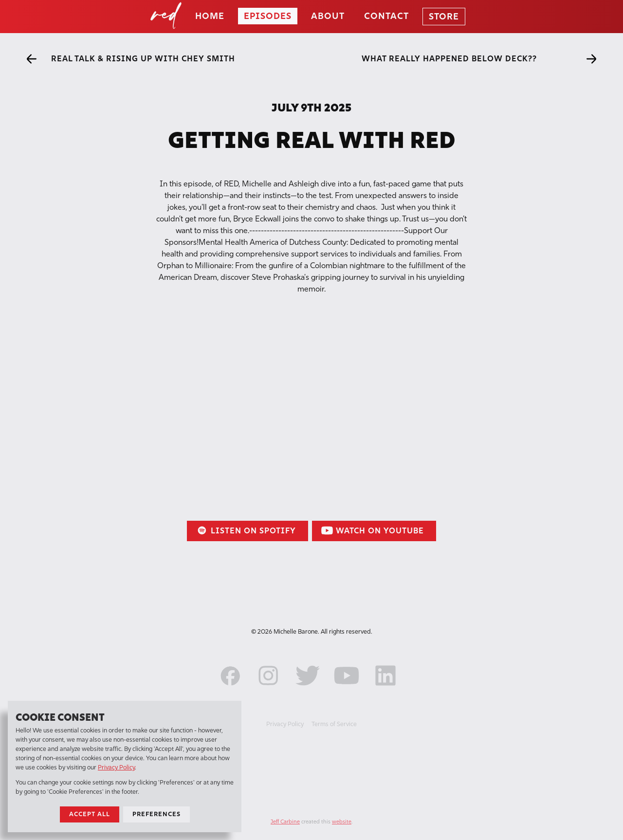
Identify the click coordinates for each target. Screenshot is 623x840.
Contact (386, 16)
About (328, 16)
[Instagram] (269, 688)
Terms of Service (334, 724)
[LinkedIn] (385, 688)
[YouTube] (347, 688)
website (342, 822)
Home (210, 16)
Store (444, 17)
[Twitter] (308, 688)
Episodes (268, 16)
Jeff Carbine (285, 822)
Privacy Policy (285, 724)
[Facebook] (230, 688)
